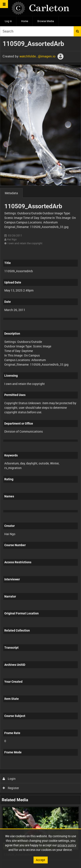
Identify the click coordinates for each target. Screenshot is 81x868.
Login (9, 779)
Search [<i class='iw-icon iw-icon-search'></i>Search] (77, 31)
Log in (8, 21)
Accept (40, 860)
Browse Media (46, 21)
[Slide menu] (4, 4)
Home (25, 21)
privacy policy (67, 845)
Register (11, 788)
